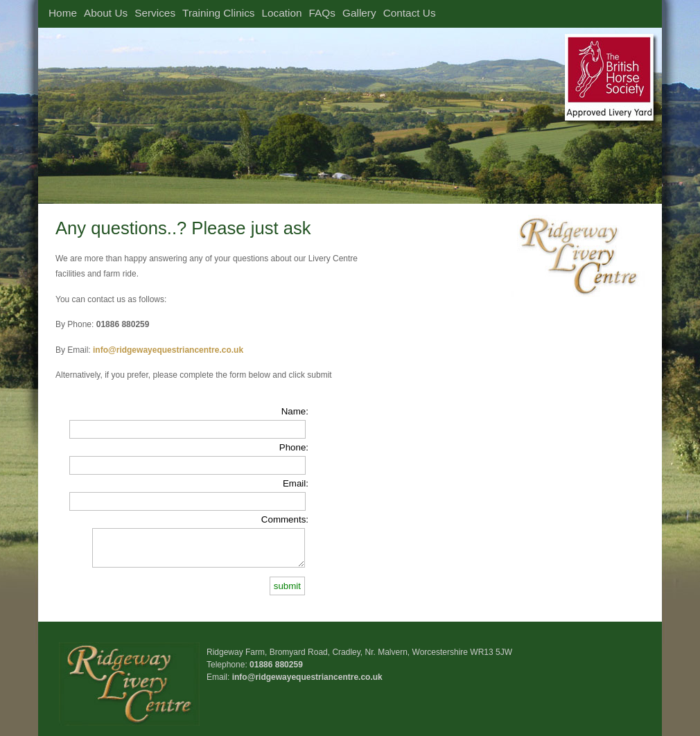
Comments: (285, 519)
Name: (295, 411)
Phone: (294, 447)
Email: (296, 483)
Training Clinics (218, 13)
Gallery (359, 13)
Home (63, 13)
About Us (106, 13)
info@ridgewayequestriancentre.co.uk (307, 677)
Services (155, 13)
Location (282, 13)
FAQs (322, 13)
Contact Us (410, 13)
